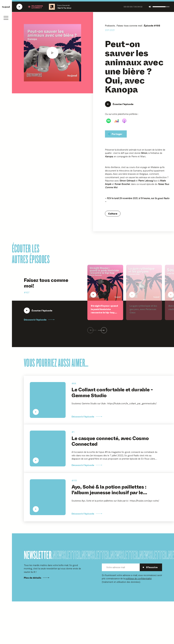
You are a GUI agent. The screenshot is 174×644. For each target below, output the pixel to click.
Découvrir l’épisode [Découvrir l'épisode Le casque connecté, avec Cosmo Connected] (87, 465)
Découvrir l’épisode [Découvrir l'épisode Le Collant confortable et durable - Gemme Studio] (87, 417)
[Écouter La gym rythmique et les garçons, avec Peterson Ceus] (144, 283)
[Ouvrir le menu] (6, 18)
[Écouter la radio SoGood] (19, 7)
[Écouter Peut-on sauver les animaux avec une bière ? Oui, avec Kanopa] (52, 53)
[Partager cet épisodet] (116, 134)
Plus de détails (37, 578)
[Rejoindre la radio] (35, 7)
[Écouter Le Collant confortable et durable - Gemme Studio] (48, 400)
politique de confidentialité (139, 578)
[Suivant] (102, 330)
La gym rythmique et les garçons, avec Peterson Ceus (143, 309)
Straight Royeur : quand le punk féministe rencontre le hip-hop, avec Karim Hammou (104, 311)
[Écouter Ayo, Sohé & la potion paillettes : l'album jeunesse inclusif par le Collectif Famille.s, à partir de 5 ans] (48, 497)
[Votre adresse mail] (121, 567)
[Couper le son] (150, 7)
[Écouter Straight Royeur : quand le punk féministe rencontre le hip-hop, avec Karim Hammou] (38, 310)
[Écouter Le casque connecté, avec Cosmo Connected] (48, 448)
